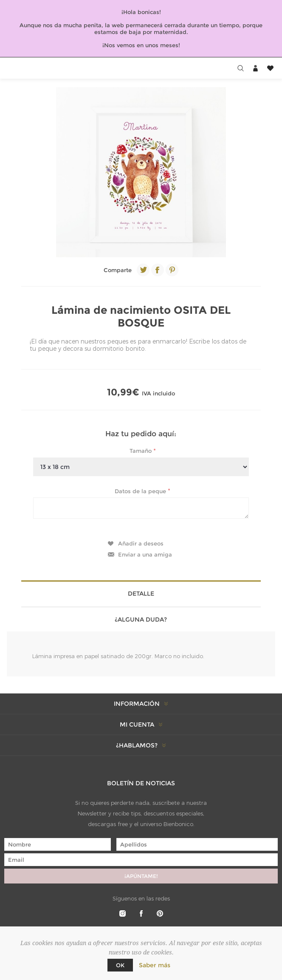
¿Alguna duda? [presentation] (141, 619)
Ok (120, 965)
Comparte (118, 270)
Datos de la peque (141, 491)
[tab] (141, 593)
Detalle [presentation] (141, 594)
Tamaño (141, 451)
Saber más (155, 965)
